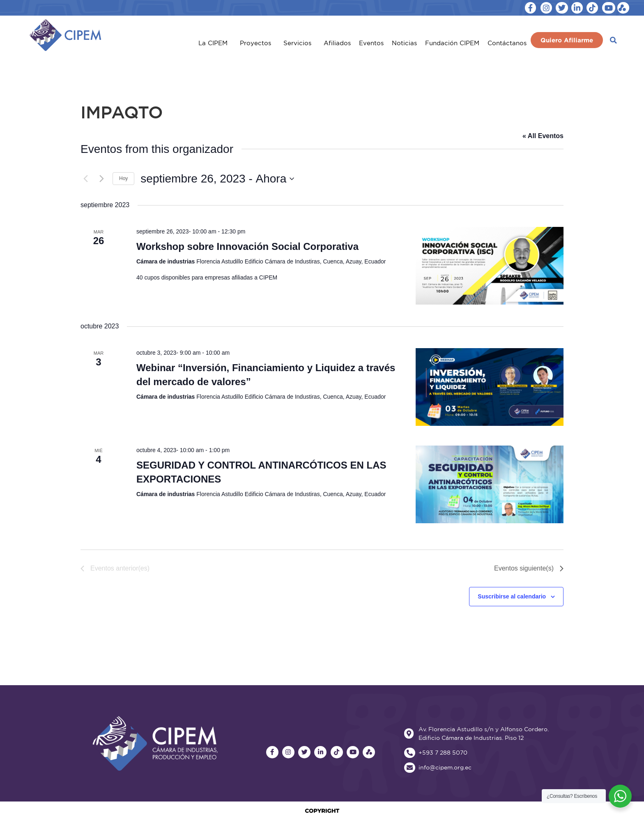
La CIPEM (215, 43)
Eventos (371, 43)
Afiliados (337, 43)
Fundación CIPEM (452, 43)
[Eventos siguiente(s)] (101, 179)
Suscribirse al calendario (512, 596)
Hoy (123, 178)
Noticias (404, 43)
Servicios (299, 43)
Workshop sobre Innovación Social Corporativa (247, 246)
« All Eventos (543, 136)
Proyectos (258, 43)
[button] (613, 40)
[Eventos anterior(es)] (85, 179)
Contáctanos (507, 43)
